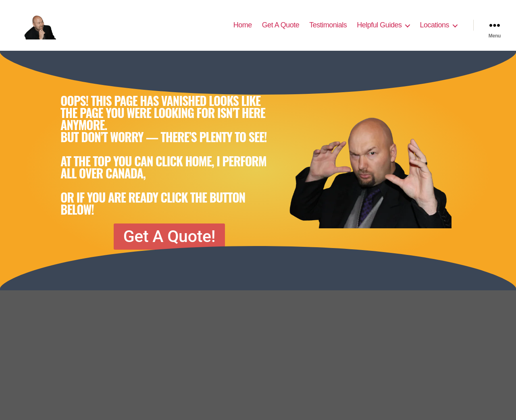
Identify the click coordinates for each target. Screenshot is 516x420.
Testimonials (328, 29)
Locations (434, 29)
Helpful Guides (379, 29)
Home (243, 29)
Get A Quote (281, 29)
